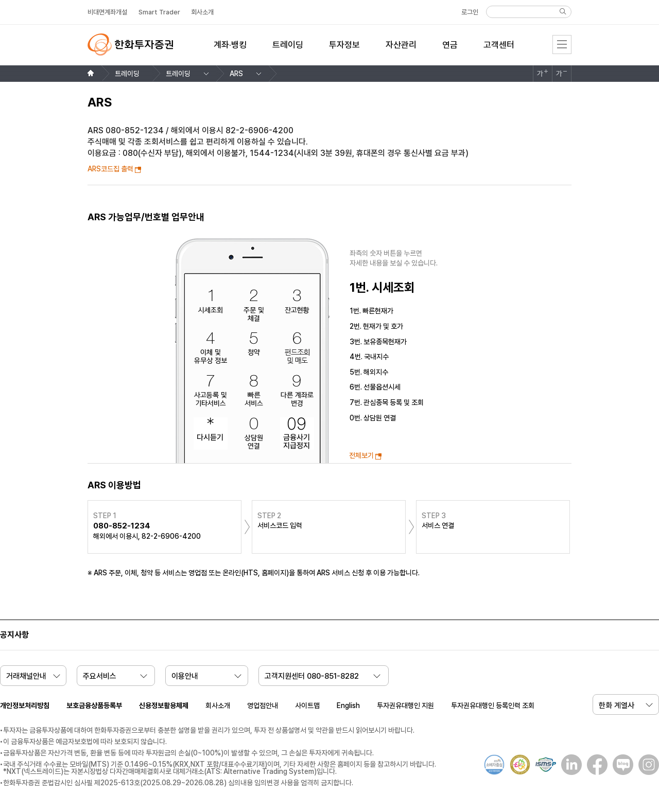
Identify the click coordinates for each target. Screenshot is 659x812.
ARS (236, 74)
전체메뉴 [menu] (562, 45)
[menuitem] (230, 51)
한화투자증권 (130, 45)
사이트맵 (307, 705)
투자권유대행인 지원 (405, 705)
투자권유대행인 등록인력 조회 (493, 705)
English (348, 705)
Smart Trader (159, 12)
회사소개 (218, 705)
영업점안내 (263, 705)
